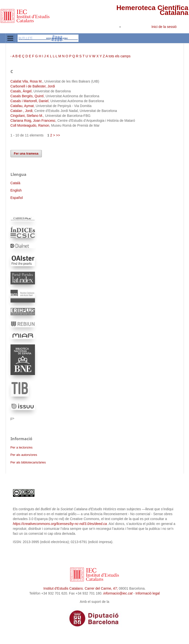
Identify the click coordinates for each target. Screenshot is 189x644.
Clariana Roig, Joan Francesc (33, 121)
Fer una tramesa (26, 153)
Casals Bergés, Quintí (27, 96)
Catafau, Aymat (22, 106)
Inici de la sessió (164, 27)
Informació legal (148, 593)
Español (17, 198)
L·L (55, 56)
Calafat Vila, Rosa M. (27, 81)
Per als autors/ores (24, 455)
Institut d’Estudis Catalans (63, 588)
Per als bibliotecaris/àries (28, 462)
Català (15, 183)
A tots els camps (118, 56)
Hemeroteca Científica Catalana (152, 10)
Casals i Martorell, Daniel (30, 101)
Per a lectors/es (22, 447)
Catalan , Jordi (22, 111)
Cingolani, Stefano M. (27, 116)
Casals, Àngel (21, 91)
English (16, 190)
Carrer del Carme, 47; (101, 588)
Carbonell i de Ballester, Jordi (33, 86)
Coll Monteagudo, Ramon (30, 125)
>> (58, 135)
